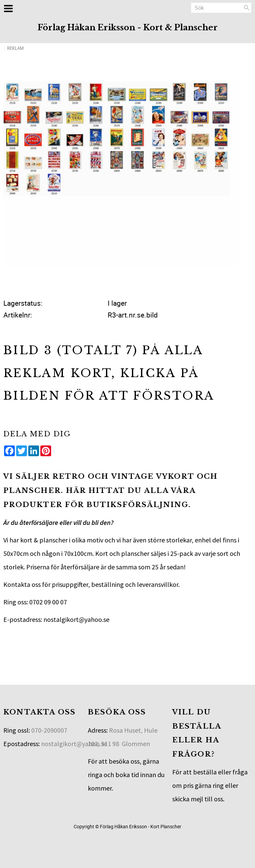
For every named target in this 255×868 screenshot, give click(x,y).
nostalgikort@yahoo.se (74, 744)
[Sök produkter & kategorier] (221, 8)
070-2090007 (49, 730)
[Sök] (247, 8)
